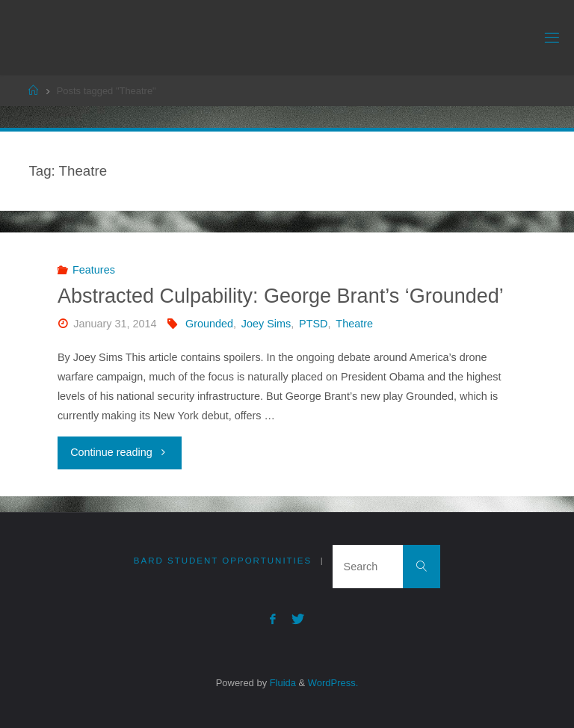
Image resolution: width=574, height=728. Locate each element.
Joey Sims (266, 324)
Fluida (281, 683)
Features (94, 270)
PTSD (313, 324)
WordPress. (333, 683)
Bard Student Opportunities (223, 561)
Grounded (209, 324)
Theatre (354, 324)
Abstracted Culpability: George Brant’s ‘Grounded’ (281, 296)
